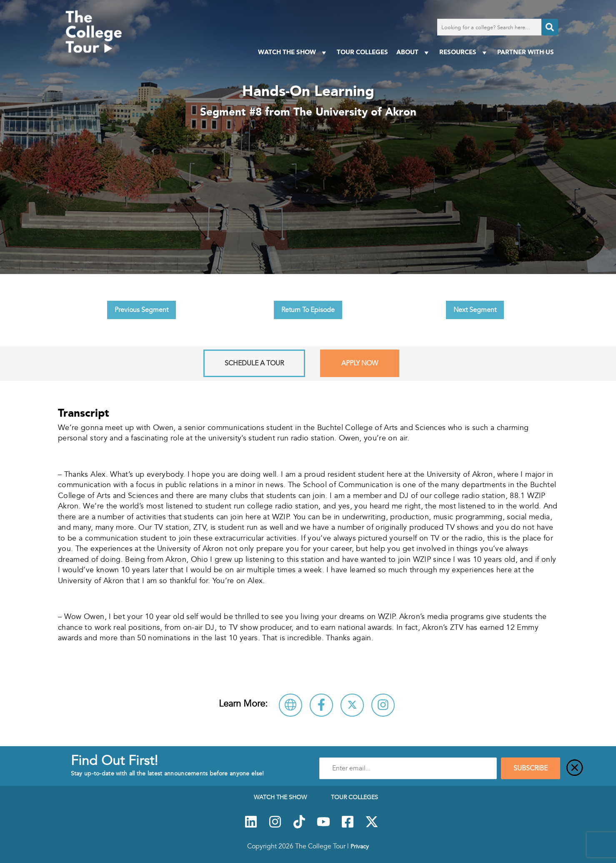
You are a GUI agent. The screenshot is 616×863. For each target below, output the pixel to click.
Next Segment (475, 310)
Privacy (360, 846)
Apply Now (360, 363)
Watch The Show (293, 52)
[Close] (575, 768)
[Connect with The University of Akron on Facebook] (321, 705)
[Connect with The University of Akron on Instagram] (383, 705)
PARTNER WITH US (526, 52)
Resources (464, 52)
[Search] (550, 27)
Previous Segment (141, 310)
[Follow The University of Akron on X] (352, 705)
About (414, 52)
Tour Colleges (362, 52)
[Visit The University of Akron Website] (290, 705)
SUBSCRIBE (531, 768)
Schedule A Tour (254, 363)
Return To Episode (308, 310)
